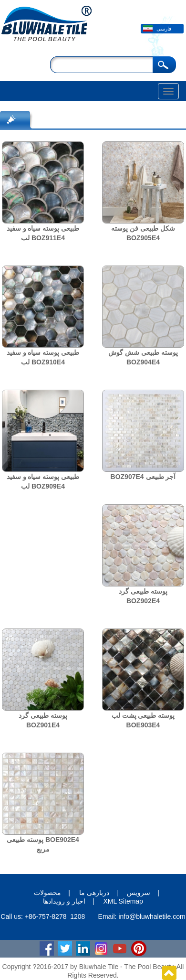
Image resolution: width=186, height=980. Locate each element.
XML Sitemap (123, 901)
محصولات (47, 893)
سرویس (139, 893)
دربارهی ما (94, 893)
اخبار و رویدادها (64, 901)
